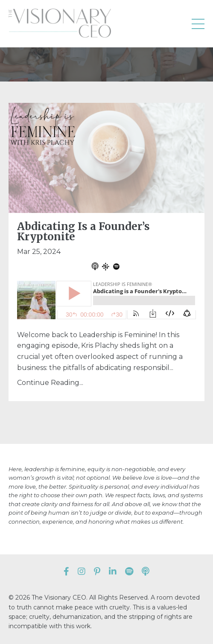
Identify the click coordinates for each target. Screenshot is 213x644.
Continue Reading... (50, 383)
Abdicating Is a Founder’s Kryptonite (83, 232)
